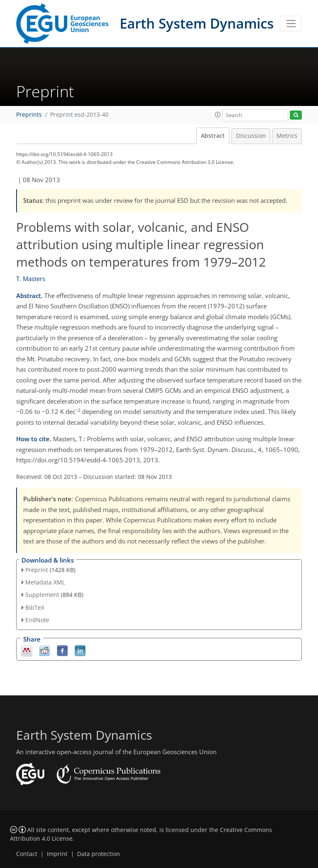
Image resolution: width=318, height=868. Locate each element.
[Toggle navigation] (291, 24)
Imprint (57, 854)
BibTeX (35, 607)
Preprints (29, 115)
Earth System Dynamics (197, 23)
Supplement (42, 595)
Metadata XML (45, 582)
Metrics (287, 136)
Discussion (251, 136)
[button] (218, 115)
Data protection (99, 854)
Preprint (37, 570)
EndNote (37, 620)
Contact (27, 854)
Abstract (213, 136)
